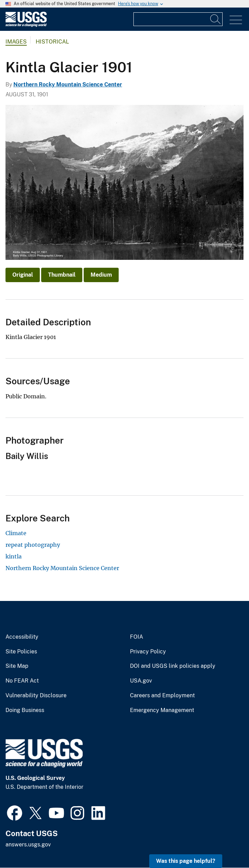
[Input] (178, 19)
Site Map (17, 666)
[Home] (26, 25)
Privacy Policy (148, 652)
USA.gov (141, 681)
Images (16, 42)
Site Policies (21, 652)
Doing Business (25, 710)
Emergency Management (162, 710)
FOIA (137, 637)
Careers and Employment (162, 696)
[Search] (216, 19)
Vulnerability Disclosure (36, 696)
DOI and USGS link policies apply (173, 666)
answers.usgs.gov (28, 845)
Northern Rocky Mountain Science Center (68, 85)
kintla (14, 556)
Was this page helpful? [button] (186, 861)
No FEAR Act (22, 681)
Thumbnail (62, 275)
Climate (16, 533)
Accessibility (22, 637)
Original (23, 275)
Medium (101, 275)
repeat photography (33, 545)
